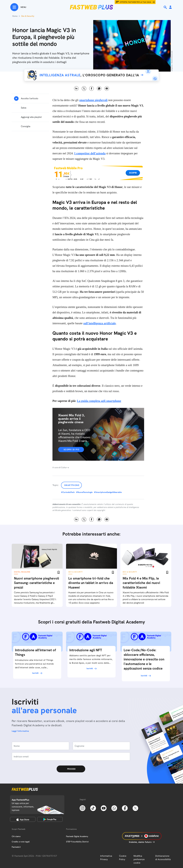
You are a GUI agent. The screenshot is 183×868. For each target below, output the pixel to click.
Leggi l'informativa (20, 731)
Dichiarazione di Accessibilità (163, 858)
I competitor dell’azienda (90, 153)
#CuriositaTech (68, 492)
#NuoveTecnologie (84, 492)
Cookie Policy (123, 858)
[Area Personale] (170, 7)
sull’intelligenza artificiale (100, 323)
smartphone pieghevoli (93, 100)
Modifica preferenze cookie (139, 859)
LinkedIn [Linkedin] (76, 89)
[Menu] (18, 7)
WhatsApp (99, 89)
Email (107, 89)
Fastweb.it (16, 847)
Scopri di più (71, 450)
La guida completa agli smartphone (99, 401)
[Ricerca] (166, 7)
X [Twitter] (84, 89)
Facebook (92, 89)
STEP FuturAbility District (77, 842)
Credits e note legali (21, 842)
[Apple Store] (23, 819)
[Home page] (91, 7)
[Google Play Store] (50, 819)
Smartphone (72, 485)
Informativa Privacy (106, 858)
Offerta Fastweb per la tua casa (135, 2)
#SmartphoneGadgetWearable (108, 492)
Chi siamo (16, 836)
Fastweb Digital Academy (77, 836)
